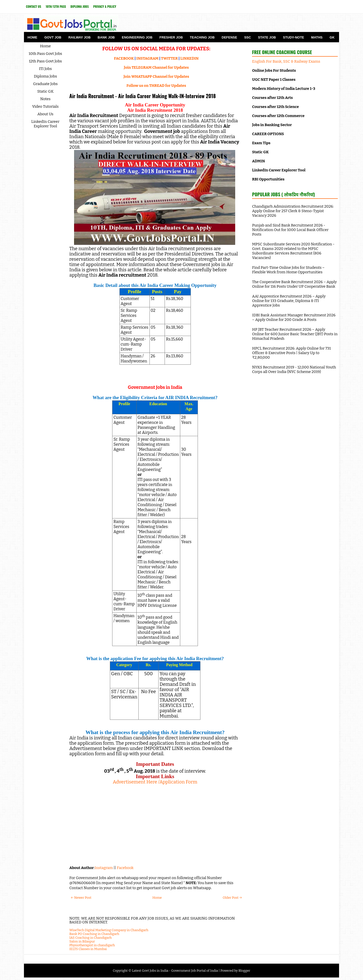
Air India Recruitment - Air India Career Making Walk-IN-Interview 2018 (143, 96)
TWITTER (169, 58)
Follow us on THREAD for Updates (156, 86)
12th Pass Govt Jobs (45, 61)
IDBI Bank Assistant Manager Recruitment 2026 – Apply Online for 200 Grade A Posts (294, 317)
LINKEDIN (189, 58)
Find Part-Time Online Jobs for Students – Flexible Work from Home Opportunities (288, 270)
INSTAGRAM (147, 58)
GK (332, 37)
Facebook (125, 868)
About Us (45, 114)
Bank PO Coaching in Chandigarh (94, 934)
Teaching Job (202, 37)
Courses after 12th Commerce (278, 116)
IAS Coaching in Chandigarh (90, 938)
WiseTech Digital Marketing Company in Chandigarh (109, 930)
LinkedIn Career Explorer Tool (45, 124)
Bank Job (106, 37)
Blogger (244, 971)
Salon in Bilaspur (82, 941)
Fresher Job (171, 37)
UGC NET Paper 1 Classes (274, 80)
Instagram (104, 868)
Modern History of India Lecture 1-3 (284, 89)
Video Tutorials (46, 106)
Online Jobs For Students (274, 70)
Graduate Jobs (45, 84)
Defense (229, 37)
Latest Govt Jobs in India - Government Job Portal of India (175, 971)
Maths (317, 37)
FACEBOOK (124, 58)
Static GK (46, 91)
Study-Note (293, 37)
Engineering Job (137, 37)
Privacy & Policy (105, 6)
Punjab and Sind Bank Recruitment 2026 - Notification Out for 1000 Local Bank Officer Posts (290, 230)
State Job (267, 37)
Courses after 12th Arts (272, 98)
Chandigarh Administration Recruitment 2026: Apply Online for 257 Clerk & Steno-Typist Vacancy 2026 (293, 211)
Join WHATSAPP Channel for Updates (156, 77)
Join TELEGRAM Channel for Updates (156, 67)
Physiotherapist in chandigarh (92, 945)
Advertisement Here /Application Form (155, 782)
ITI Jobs (46, 69)
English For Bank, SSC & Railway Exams (286, 61)
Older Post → (232, 898)
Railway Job (79, 37)
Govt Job (53, 37)
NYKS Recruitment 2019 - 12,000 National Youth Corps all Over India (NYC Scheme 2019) (294, 369)
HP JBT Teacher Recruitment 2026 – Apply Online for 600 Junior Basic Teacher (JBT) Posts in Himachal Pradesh (295, 334)
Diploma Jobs (80, 6)
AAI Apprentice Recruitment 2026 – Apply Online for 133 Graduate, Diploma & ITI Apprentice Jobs (289, 301)
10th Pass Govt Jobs (46, 54)
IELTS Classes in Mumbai (88, 949)
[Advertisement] (155, 825)
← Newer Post (81, 898)
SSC (248, 37)
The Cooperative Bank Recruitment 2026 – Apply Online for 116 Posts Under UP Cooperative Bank (294, 284)
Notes (46, 99)
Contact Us (34, 6)
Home (32, 37)
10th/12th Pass (56, 6)
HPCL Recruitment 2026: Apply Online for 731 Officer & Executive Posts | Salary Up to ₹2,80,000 (291, 353)
